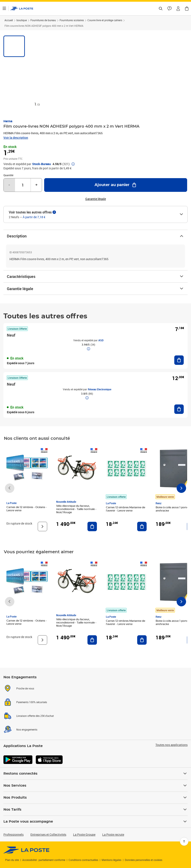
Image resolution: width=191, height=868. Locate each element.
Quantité (8, 175)
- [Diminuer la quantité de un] (9, 185)
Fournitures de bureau (43, 20)
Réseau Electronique (100, 389)
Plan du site (12, 860)
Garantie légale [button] (96, 199)
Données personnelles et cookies (144, 860)
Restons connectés (95, 774)
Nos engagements (27, 729)
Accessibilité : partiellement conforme (44, 860)
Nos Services (95, 786)
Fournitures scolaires (72, 20)
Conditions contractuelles (83, 860)
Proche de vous (25, 688)
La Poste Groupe (84, 834)
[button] (178, 9)
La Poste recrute (113, 834)
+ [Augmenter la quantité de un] (36, 185)
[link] (26, 850)
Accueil (9, 20)
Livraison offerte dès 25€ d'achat (35, 716)
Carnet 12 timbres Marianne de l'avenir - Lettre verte (126, 509)
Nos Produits (95, 798)
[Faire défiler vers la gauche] (10, 488)
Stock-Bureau (41, 164)
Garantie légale (95, 289)
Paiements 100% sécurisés (32, 702)
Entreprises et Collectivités (48, 834)
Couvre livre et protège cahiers (105, 20)
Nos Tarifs (95, 810)
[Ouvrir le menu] (4, 9)
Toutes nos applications (171, 745)
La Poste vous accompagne (95, 822)
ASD (101, 340)
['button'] (22, 9)
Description (95, 236)
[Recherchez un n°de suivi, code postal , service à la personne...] (161, 9)
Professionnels (14, 834)
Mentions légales (111, 860)
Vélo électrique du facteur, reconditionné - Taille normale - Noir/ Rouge (76, 509)
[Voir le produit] (42, 526)
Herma (8, 121)
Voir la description (16, 138)
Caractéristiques (95, 276)
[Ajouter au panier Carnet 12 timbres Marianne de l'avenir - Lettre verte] (142, 526)
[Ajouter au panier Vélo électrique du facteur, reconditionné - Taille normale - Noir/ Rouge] (92, 526)
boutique (22, 20)
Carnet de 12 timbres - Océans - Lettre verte (27, 509)
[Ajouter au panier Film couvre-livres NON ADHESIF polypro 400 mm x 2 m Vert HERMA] (116, 185)
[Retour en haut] (184, 841)
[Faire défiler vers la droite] (181, 488)
